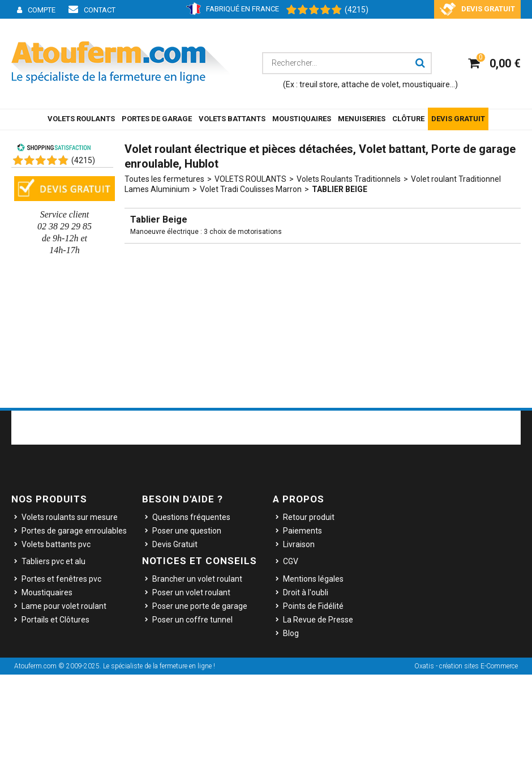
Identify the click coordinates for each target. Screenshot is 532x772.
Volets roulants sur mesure (70, 517)
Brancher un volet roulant (197, 579)
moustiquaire (426, 84)
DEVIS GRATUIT (458, 119)
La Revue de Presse (318, 620)
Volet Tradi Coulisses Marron (251, 189)
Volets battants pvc (56, 544)
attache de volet (370, 84)
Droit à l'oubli (306, 592)
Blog (291, 633)
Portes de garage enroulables (74, 531)
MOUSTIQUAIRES (302, 119)
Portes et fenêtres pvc (61, 579)
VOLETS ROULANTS (81, 119)
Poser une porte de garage (200, 606)
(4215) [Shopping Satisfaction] (357, 10)
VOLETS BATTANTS (232, 119)
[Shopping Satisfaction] (308, 10)
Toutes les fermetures (164, 179)
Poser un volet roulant (191, 592)
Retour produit (309, 517)
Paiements (303, 531)
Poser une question (187, 531)
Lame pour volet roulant (64, 606)
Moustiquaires (47, 592)
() (83, 160)
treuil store (319, 84)
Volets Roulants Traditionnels (349, 179)
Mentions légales (313, 579)
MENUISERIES (362, 119)
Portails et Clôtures (55, 620)
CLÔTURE (408, 119)
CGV (291, 561)
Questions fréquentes (191, 517)
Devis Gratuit (175, 544)
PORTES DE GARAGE (157, 119)
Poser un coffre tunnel (192, 620)
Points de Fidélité (313, 606)
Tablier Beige (340, 189)
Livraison (299, 544)
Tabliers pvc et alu (53, 561)
